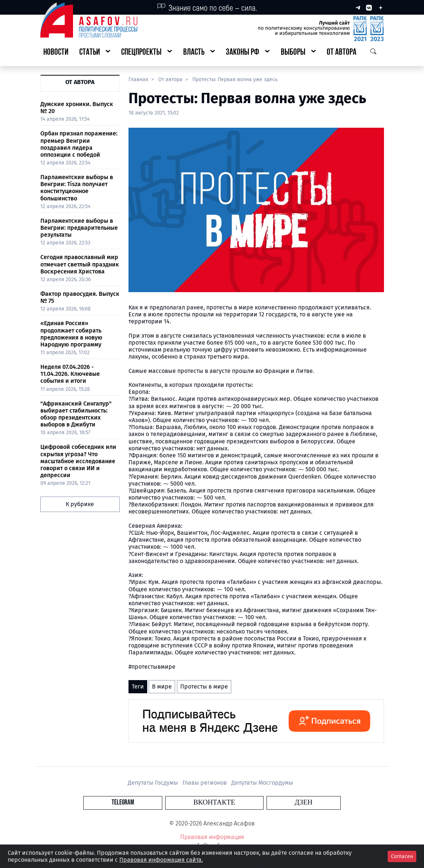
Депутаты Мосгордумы (262, 783)
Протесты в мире (204, 687)
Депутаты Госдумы (154, 783)
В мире (162, 687)
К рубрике (80, 504)
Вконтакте (214, 802)
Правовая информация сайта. (161, 860)
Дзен (256, 802)
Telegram (170, 802)
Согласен (402, 856)
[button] (95, 53)
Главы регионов (205, 783)
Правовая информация (212, 837)
